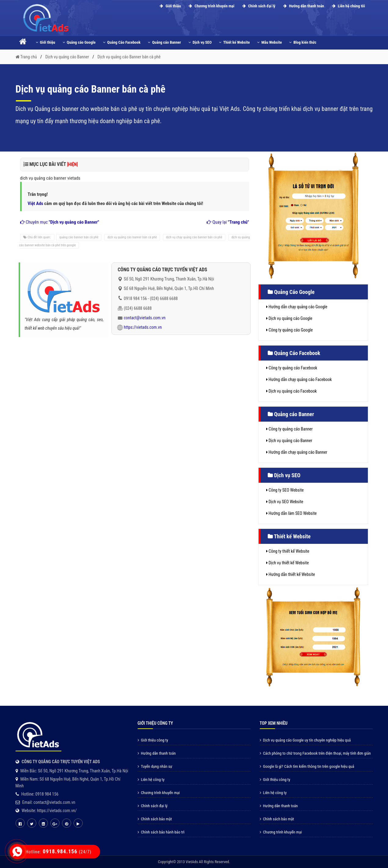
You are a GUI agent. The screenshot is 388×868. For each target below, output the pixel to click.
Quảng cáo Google (79, 42)
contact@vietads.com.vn (145, 318)
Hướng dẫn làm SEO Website (292, 513)
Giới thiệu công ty (153, 740)
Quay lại (228, 222)
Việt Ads (36, 203)
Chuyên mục (60, 222)
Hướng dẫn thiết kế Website (291, 574)
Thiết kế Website (234, 42)
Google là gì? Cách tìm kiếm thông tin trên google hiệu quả (307, 766)
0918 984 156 (136, 298)
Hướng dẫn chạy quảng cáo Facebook (299, 379)
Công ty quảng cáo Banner (290, 429)
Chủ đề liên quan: (37, 237)
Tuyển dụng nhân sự (155, 766)
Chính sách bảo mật (155, 819)
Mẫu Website (269, 42)
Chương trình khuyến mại (210, 6)
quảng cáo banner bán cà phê (79, 237)
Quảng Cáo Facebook (122, 42)
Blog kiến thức (303, 42)
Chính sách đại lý (258, 6)
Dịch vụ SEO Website (285, 502)
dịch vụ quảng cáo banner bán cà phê (132, 237)
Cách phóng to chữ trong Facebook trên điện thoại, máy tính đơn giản (315, 753)
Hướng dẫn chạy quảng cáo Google (297, 307)
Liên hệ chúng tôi (348, 6)
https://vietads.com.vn (143, 327)
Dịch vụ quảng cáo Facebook (292, 391)
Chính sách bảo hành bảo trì (161, 832)
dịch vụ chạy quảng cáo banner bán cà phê (194, 237)
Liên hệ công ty (151, 780)
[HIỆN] (73, 164)
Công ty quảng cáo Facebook (292, 368)
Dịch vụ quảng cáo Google (289, 318)
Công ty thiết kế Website (288, 551)
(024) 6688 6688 (164, 298)
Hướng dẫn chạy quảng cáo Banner (297, 452)
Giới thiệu (169, 6)
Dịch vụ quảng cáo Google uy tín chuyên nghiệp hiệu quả (305, 740)
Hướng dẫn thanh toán (303, 6)
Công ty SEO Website (285, 490)
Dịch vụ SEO (200, 42)
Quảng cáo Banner (164, 42)
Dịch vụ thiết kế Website (288, 563)
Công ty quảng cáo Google (290, 330)
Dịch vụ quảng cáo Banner (289, 441)
